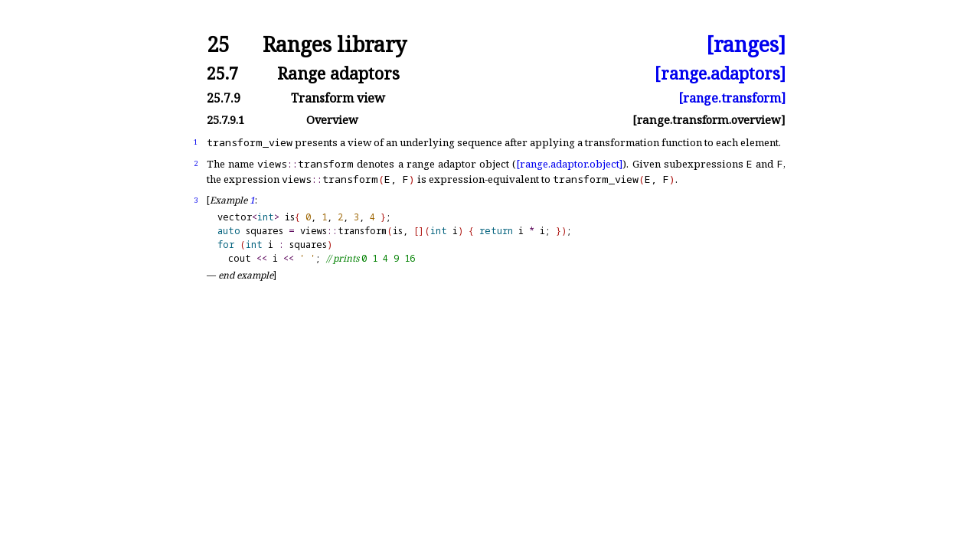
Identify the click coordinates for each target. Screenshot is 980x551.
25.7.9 (224, 98)
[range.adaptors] (720, 73)
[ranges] (746, 45)
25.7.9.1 (225, 120)
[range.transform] (732, 98)
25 (218, 45)
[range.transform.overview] (709, 120)
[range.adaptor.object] (569, 164)
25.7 (222, 73)
